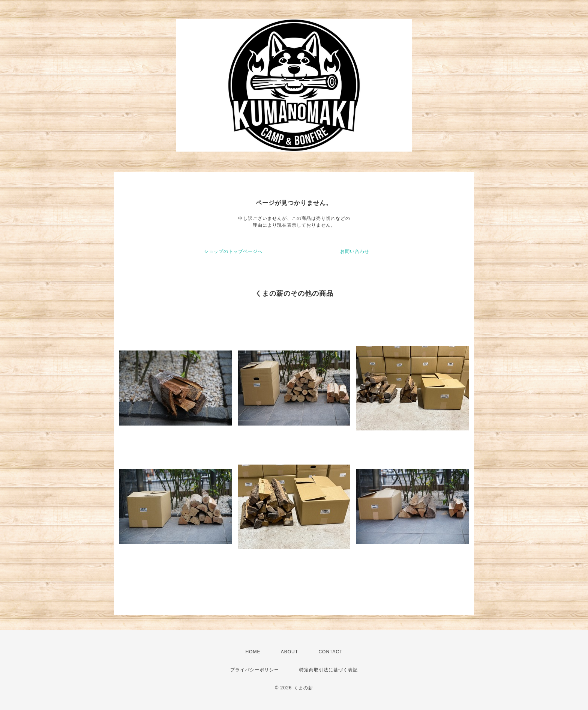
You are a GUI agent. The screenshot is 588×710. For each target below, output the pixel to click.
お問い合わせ (355, 251)
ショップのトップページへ (233, 251)
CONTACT (330, 652)
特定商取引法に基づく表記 (328, 670)
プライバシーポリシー (255, 670)
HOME (253, 652)
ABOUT (289, 652)
